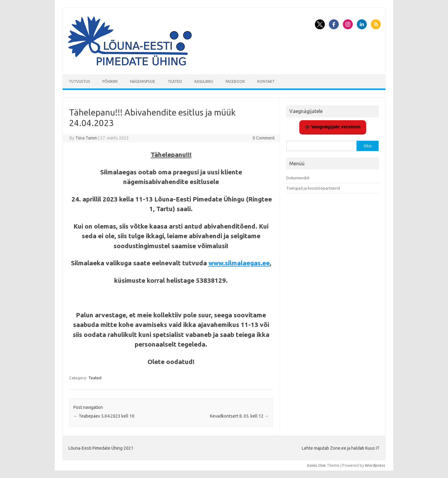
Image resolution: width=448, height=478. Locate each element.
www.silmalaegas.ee (239, 263)
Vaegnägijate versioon (333, 127)
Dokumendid (298, 178)
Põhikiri (110, 81)
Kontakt (266, 81)
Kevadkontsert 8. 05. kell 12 (239, 416)
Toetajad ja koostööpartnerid (313, 188)
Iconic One (316, 465)
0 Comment (264, 138)
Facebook (235, 81)
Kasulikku (204, 81)
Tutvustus (79, 81)
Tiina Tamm (86, 138)
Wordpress (375, 465)
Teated (175, 81)
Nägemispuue (143, 81)
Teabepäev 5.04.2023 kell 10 (104, 416)
